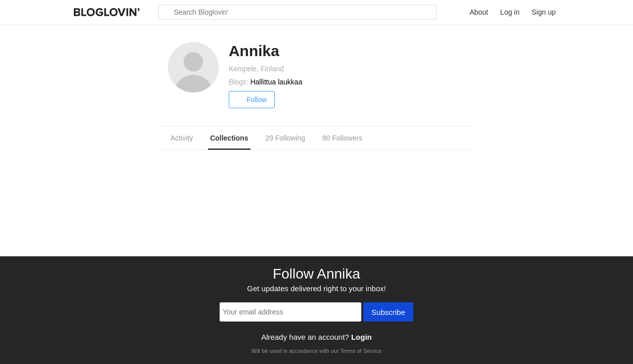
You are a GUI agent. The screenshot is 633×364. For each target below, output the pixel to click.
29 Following (285, 138)
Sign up (544, 12)
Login (362, 337)
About (479, 12)
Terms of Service (361, 351)
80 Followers (342, 138)
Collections (229, 138)
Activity (182, 138)
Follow (252, 100)
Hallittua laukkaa (277, 82)
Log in (510, 12)
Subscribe (388, 313)
